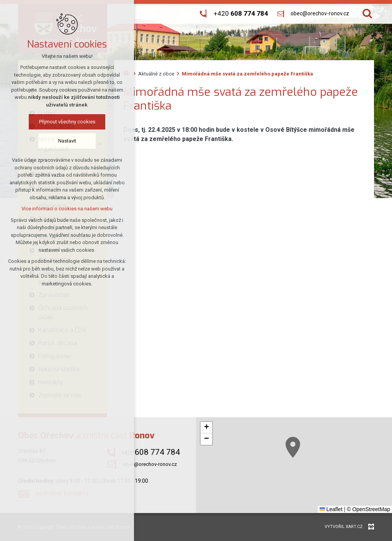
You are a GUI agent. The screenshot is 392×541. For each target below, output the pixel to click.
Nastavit (66, 141)
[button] (318, 464)
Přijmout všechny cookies (66, 122)
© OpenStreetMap (368, 509)
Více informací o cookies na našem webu (66, 209)
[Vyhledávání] (367, 14)
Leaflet (331, 509)
